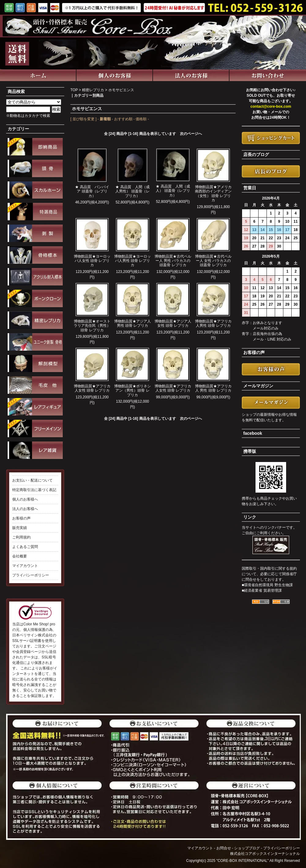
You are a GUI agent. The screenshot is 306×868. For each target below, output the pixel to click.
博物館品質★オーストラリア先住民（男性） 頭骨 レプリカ (92, 326)
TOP (74, 90)
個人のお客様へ (25, 499)
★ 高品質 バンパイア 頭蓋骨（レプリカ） (92, 191)
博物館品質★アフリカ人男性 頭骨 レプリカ (213, 323)
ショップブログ (247, 848)
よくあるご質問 (25, 547)
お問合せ (224, 848)
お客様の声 (21, 518)
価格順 (141, 119)
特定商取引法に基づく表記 (34, 490)
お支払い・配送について (32, 480)
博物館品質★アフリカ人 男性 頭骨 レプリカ (213, 388)
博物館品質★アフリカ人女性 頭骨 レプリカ (92, 388)
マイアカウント (25, 566)
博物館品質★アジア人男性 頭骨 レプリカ (132, 323)
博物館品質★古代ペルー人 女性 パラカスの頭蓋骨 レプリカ (213, 261)
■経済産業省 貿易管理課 (262, 590)
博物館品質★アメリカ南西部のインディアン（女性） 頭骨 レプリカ (213, 194)
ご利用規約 (21, 537)
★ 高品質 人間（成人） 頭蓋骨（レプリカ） (173, 191)
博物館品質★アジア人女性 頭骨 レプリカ (173, 323)
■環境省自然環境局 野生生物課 (267, 585)
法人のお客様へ (25, 509)
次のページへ (191, 134)
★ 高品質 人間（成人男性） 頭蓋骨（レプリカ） (132, 191)
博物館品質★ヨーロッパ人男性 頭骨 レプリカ (132, 261)
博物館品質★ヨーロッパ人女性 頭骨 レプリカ (92, 261)
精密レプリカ (93, 90)
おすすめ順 (123, 119)
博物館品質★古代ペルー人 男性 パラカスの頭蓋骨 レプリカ (173, 261)
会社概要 (20, 556)
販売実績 (20, 528)
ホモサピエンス (121, 90)
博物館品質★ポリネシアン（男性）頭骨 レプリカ (132, 391)
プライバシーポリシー (31, 575)
